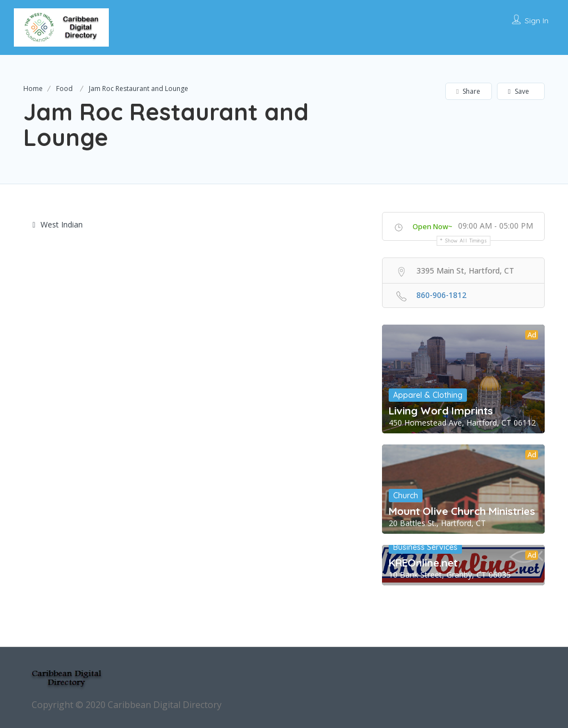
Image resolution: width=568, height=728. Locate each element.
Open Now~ (433, 226)
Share (468, 91)
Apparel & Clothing (428, 395)
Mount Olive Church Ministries (462, 511)
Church (406, 496)
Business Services (425, 547)
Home (33, 89)
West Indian (58, 224)
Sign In (537, 21)
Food (64, 89)
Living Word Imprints (441, 411)
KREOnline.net (423, 563)
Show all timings (466, 241)
